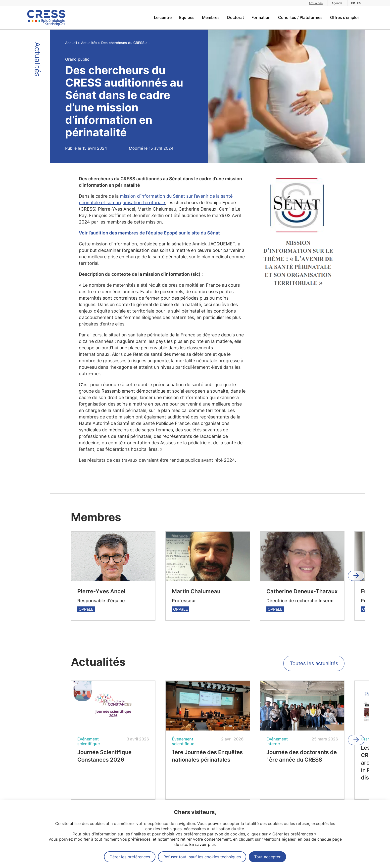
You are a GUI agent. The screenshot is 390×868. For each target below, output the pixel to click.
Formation (261, 17)
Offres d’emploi (344, 17)
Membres (211, 17)
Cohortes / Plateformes (300, 17)
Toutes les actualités (314, 663)
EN (359, 3)
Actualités (316, 3)
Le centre (163, 17)
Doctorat (236, 17)
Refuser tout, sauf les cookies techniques (202, 857)
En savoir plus (202, 844)
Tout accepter (267, 857)
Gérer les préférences (130, 857)
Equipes (187, 17)
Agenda (337, 3)
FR (353, 3)
